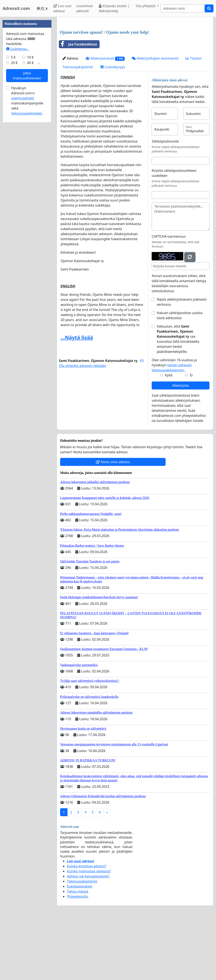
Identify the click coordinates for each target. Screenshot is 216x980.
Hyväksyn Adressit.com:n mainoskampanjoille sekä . (27, 227)
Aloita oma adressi (113, 521)
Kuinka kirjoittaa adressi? (87, 925)
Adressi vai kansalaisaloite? (88, 935)
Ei (191, 434)
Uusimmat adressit (84, 8)
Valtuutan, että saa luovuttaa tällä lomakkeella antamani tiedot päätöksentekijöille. (178, 398)
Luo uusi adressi (62, 8)
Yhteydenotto (78, 955)
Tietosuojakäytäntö (78, 126)
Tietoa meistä (78, 950)
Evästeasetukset (80, 945)
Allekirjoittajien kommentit (155, 117)
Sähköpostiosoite (165, 200)
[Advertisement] (135, 53)
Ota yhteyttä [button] (146, 6)
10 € (30, 184)
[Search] (183, 8)
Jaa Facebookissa (78, 103)
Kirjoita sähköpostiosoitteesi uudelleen (174, 232)
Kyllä (169, 434)
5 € (13, 184)
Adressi (70, 117)
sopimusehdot (23, 224)
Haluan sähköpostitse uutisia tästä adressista (180, 374)
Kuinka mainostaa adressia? (89, 930)
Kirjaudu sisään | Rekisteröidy (114, 8)
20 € (14, 189)
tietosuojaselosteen (27, 240)
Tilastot (194, 117)
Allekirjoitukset (105, 117)
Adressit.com (16, 8)
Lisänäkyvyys (113, 126)
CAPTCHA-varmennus (169, 295)
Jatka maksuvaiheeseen (27, 202)
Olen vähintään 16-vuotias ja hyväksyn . (174, 424)
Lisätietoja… (18, 175)
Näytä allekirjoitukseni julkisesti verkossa (182, 361)
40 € (30, 189)
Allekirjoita (180, 444)
